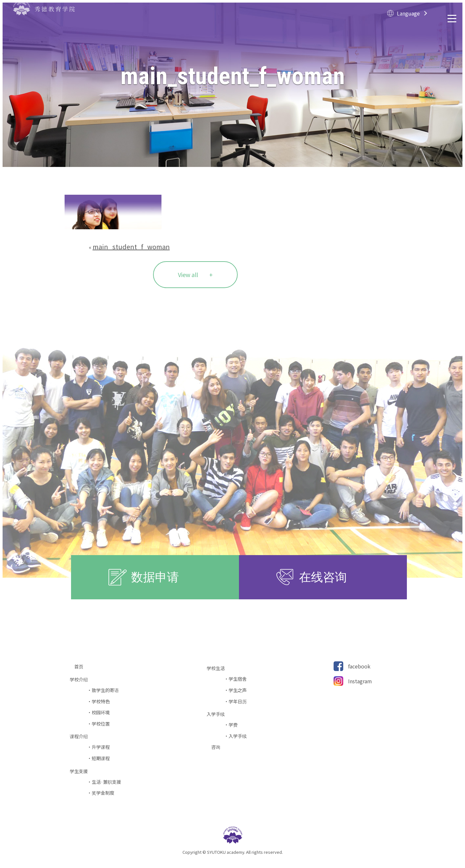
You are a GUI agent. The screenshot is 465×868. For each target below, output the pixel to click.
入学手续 (238, 736)
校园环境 (101, 713)
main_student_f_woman (131, 247)
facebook (359, 666)
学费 (233, 725)
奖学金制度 (103, 793)
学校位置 (101, 724)
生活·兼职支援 (106, 782)
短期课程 (101, 758)
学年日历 (238, 702)
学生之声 (238, 690)
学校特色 (101, 702)
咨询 (218, 747)
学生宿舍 (238, 679)
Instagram (360, 681)
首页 (81, 667)
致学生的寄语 (105, 690)
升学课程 (101, 747)
